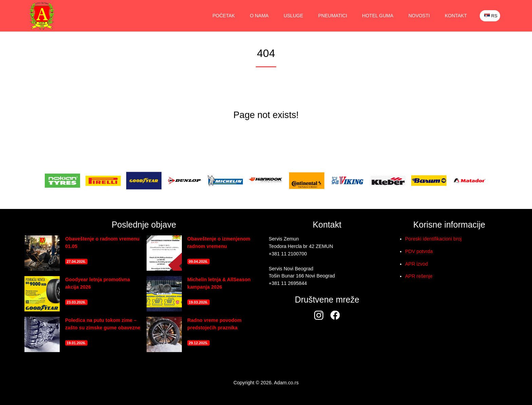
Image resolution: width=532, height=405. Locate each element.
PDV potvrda (419, 251)
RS (491, 16)
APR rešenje (419, 276)
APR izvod (416, 264)
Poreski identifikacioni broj (433, 239)
